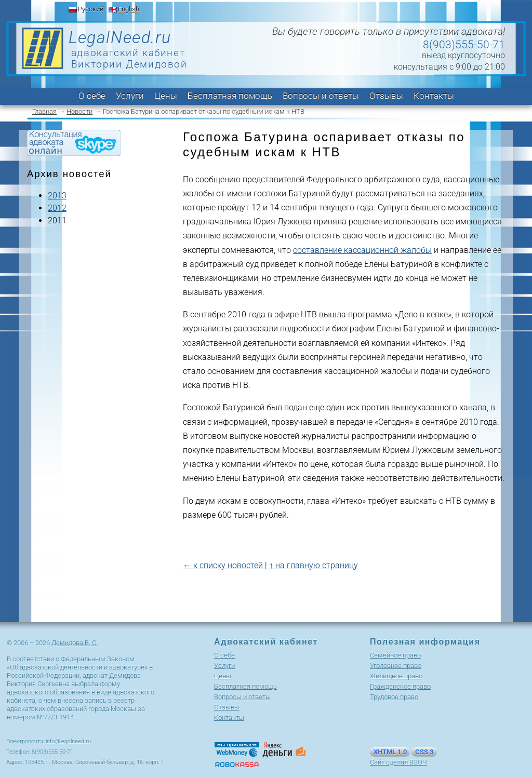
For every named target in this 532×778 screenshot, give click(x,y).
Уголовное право (396, 666)
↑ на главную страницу (314, 565)
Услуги (130, 96)
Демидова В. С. (75, 643)
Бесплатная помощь (230, 96)
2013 (57, 196)
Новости (79, 111)
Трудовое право (394, 697)
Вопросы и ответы (321, 96)
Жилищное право (396, 676)
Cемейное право (395, 655)
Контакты (434, 96)
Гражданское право (400, 686)
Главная (44, 111)
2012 (57, 208)
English (129, 9)
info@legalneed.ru (68, 741)
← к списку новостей (223, 565)
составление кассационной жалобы (362, 250)
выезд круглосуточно (463, 55)
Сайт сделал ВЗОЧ (398, 762)
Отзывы (386, 96)
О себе (92, 96)
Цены (166, 96)
